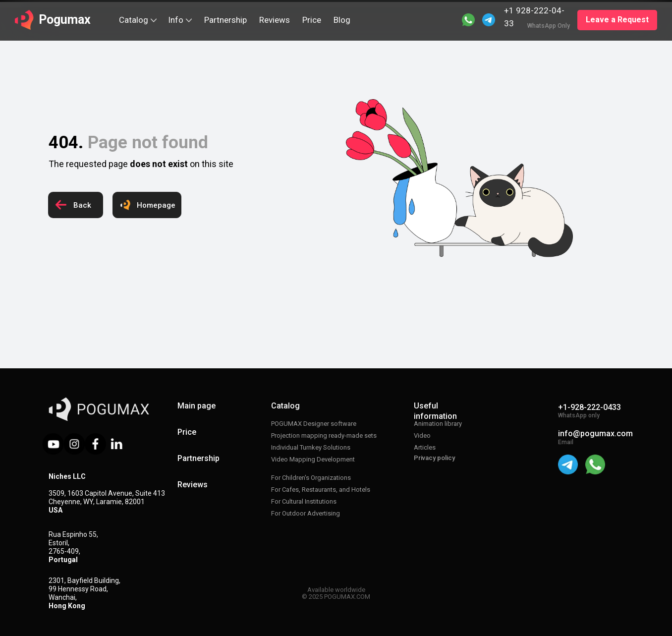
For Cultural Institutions (304, 501)
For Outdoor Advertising (306, 513)
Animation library (438, 424)
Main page (196, 406)
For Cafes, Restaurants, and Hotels (321, 490)
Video (422, 435)
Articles (425, 447)
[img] (489, 20)
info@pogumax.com (595, 434)
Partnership (198, 458)
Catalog (285, 406)
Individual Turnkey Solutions (311, 447)
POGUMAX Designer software (314, 424)
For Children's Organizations (311, 478)
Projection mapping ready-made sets (324, 435)
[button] (617, 20)
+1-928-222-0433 (589, 407)
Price (187, 432)
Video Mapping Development (313, 459)
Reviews (193, 485)
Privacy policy (434, 458)
